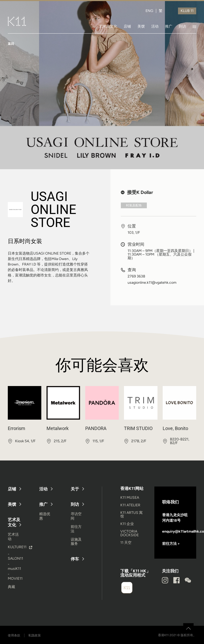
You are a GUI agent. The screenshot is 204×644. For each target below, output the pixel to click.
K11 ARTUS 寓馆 (131, 514)
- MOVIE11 (15, 576)
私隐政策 (35, 635)
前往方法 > (171, 544)
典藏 (11, 587)
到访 (182, 26)
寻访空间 (76, 516)
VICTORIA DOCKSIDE (130, 533)
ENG (149, 11)
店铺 (127, 26)
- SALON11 (15, 556)
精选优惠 (45, 516)
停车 (75, 559)
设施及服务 (76, 542)
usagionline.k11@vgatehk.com (152, 283)
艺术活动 (13, 537)
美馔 (141, 26)
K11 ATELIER (130, 505)
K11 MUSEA (130, 498)
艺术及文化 (108, 26)
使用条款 (14, 635)
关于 (75, 489)
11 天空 (126, 543)
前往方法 (76, 529)
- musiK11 (14, 566)
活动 (155, 26)
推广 (169, 26)
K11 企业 (127, 524)
